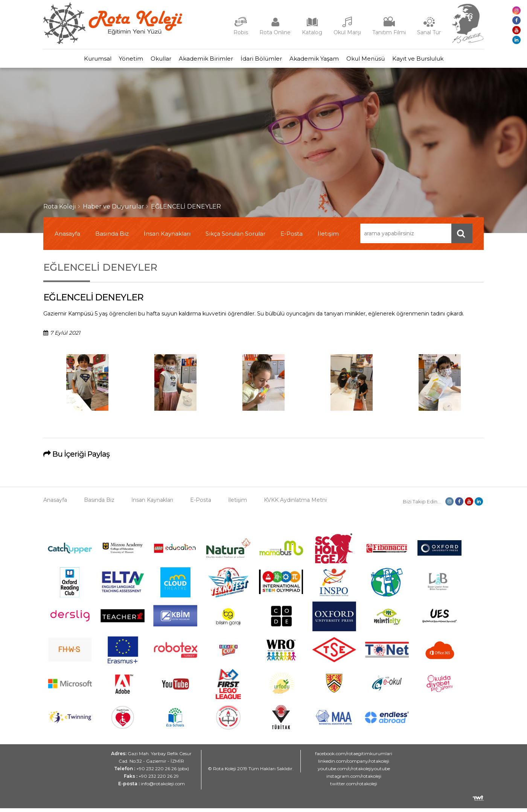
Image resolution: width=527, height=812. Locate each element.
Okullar (150, 60)
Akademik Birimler (202, 60)
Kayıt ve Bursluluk (444, 60)
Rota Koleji (60, 210)
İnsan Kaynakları (167, 237)
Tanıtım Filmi (389, 32)
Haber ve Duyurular (113, 210)
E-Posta (292, 237)
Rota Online (275, 32)
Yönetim (112, 60)
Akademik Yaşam (325, 60)
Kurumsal (71, 60)
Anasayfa (67, 237)
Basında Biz (112, 237)
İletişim (328, 237)
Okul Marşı (347, 32)
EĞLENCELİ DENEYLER (186, 210)
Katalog (312, 32)
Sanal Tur (429, 32)
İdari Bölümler (265, 60)
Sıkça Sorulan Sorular (235, 237)
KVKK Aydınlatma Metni (295, 504)
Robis (241, 32)
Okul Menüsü (384, 60)
